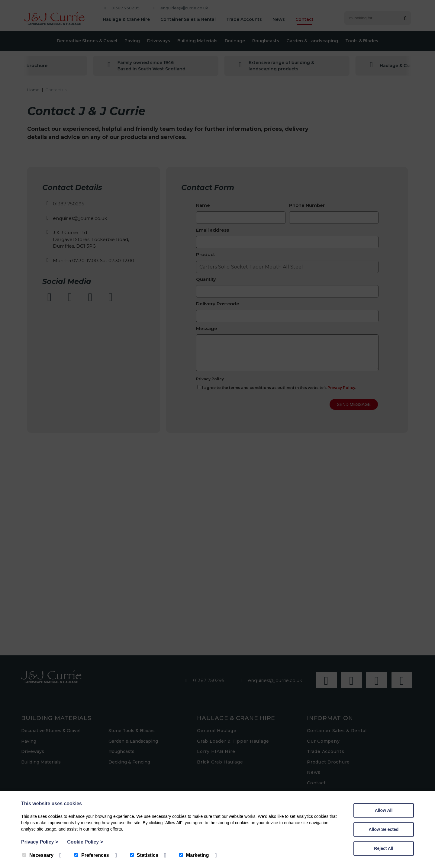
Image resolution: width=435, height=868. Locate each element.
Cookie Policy (85, 842)
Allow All (384, 810)
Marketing (194, 855)
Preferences (92, 855)
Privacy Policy (40, 842)
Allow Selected (384, 829)
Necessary (38, 855)
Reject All (383, 848)
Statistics (144, 855)
